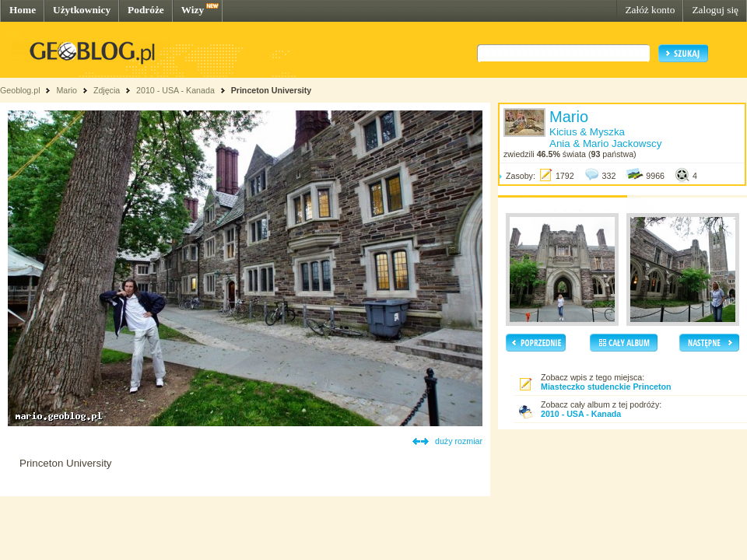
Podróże (146, 10)
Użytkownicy (82, 10)
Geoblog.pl (20, 90)
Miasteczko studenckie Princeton (606, 387)
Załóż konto (650, 10)
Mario (67, 90)
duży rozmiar (459, 441)
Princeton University (272, 90)
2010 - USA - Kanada (175, 90)
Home (23, 10)
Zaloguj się (715, 10)
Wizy (193, 10)
